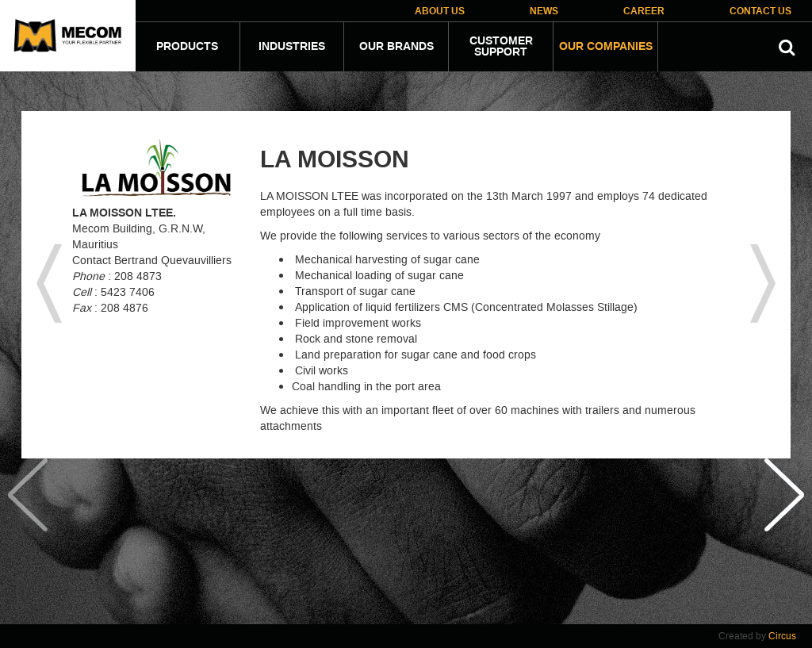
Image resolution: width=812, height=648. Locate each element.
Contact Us (760, 12)
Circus (782, 636)
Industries (292, 47)
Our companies (606, 47)
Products (187, 47)
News (544, 12)
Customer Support (501, 47)
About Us (440, 12)
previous (49, 285)
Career (644, 12)
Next (783, 545)
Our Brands (396, 47)
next (763, 285)
